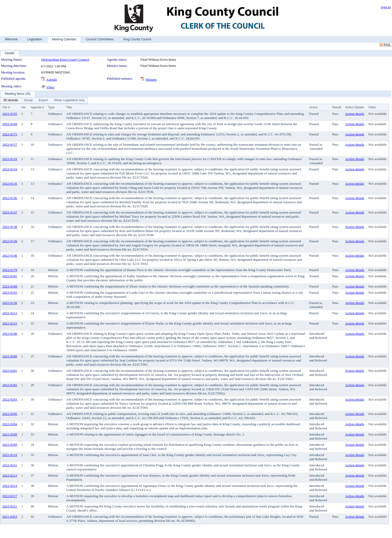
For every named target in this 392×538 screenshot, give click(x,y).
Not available (377, 114)
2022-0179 (10, 270)
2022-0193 (10, 293)
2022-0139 (10, 241)
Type (51, 107)
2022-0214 (10, 486)
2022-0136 (10, 198)
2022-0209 (10, 445)
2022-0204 (10, 424)
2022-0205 (10, 414)
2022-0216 (10, 159)
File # (6, 107)
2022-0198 (10, 334)
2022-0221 (10, 506)
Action (314, 107)
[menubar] (44, 100)
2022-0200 (10, 356)
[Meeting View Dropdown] (69, 100)
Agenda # (37, 107)
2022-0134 (10, 169)
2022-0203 (10, 399)
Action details (355, 114)
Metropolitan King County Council (65, 59)
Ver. (24, 107)
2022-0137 (10, 212)
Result (337, 107)
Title (69, 107)
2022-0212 (10, 313)
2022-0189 (10, 286)
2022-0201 (10, 371)
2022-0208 (10, 434)
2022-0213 (10, 475)
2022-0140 (10, 256)
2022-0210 (10, 455)
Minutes (151, 80)
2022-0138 (10, 227)
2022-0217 (10, 496)
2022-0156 (10, 303)
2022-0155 (10, 114)
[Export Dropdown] (43, 100)
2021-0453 (10, 517)
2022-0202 (10, 385)
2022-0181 (10, 276)
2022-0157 (10, 145)
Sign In (386, 7)
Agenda (51, 80)
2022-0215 (10, 323)
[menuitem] (11, 100)
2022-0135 (10, 184)
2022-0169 (10, 124)
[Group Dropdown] (28, 100)
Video (50, 87)
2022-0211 (10, 465)
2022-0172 (10, 134)
